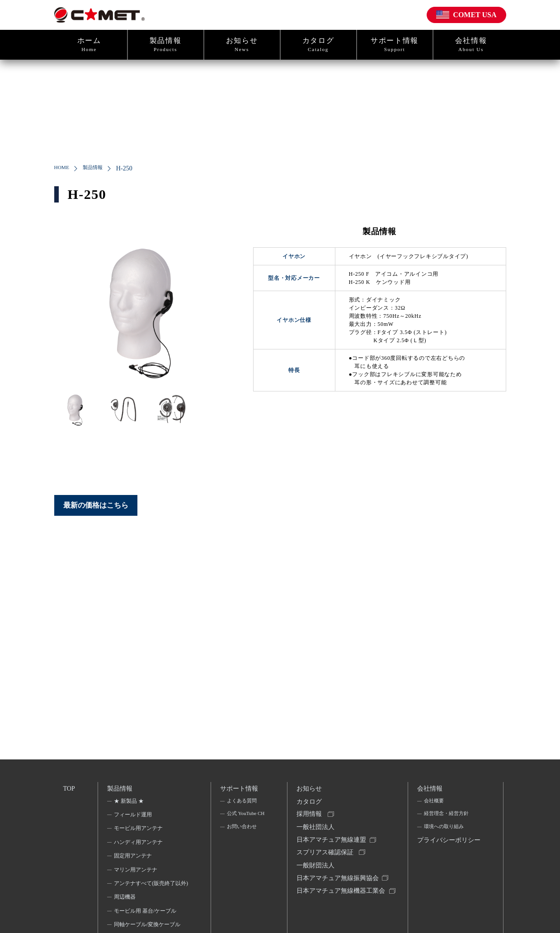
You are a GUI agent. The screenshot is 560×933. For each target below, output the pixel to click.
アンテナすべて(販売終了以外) (148, 891)
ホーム (89, 45)
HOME (64, 168)
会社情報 (471, 45)
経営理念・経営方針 (448, 817)
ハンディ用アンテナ (139, 844)
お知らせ (242, 45)
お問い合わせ (242, 843)
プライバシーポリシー (447, 852)
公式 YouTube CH (242, 823)
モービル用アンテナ (139, 831)
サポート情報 (395, 45)
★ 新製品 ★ (130, 803)
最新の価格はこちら (96, 505)
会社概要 (434, 803)
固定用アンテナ (134, 858)
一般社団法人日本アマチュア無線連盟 (333, 840)
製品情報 (166, 45)
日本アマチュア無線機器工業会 (339, 908)
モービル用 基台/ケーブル (146, 925)
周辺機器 (126, 911)
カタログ (318, 45)
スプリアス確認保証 (326, 860)
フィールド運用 (134, 817)
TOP (70, 789)
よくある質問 (242, 803)
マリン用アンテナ (136, 872)
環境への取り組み (445, 831)
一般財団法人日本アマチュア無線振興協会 (339, 881)
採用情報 (311, 819)
